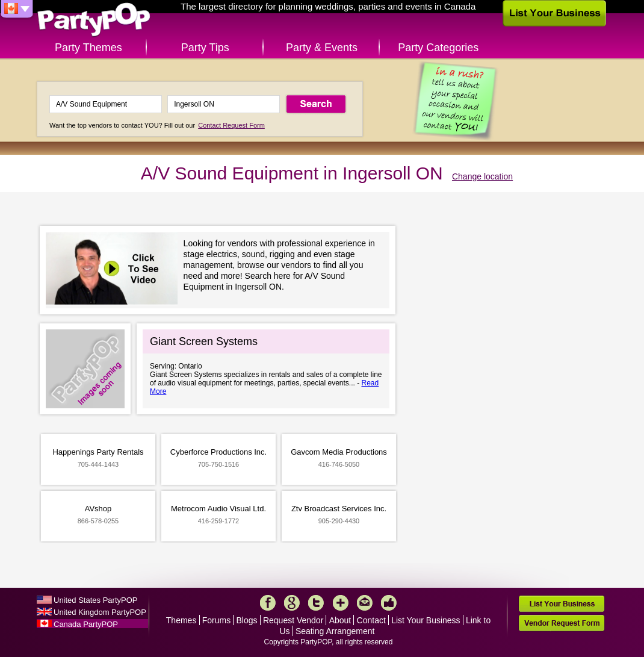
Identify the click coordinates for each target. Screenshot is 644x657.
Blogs (247, 620)
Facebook (268, 603)
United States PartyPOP (95, 600)
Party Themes (88, 48)
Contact (371, 620)
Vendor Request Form (562, 623)
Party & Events (322, 48)
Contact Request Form (231, 125)
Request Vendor (293, 620)
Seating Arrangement (335, 631)
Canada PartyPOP (86, 624)
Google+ (292, 603)
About (340, 620)
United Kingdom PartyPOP (100, 612)
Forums (216, 620)
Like (389, 603)
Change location (482, 176)
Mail (365, 603)
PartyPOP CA (94, 20)
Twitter (316, 603)
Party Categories (438, 48)
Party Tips (205, 48)
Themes (181, 620)
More (341, 603)
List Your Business (426, 620)
